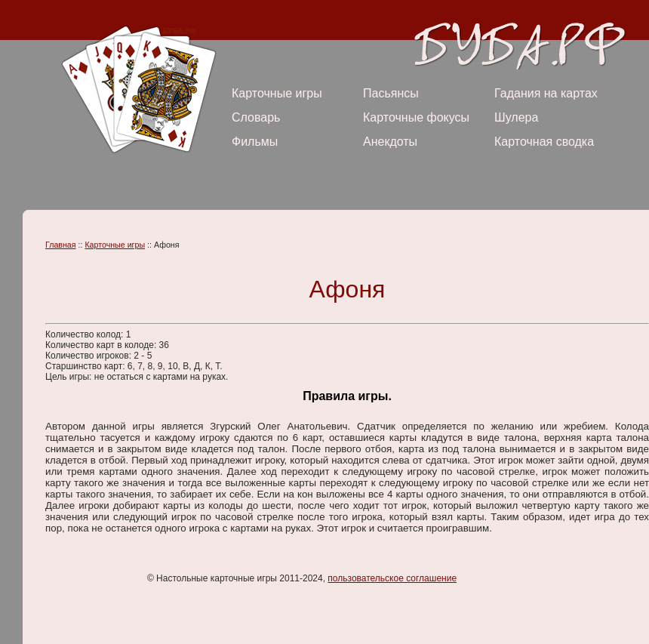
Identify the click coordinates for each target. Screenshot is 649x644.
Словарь (256, 117)
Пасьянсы (391, 93)
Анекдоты (390, 142)
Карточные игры (277, 93)
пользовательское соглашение (392, 578)
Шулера (516, 117)
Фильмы (255, 142)
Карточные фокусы (416, 117)
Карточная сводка (544, 142)
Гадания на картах (546, 93)
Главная (61, 245)
